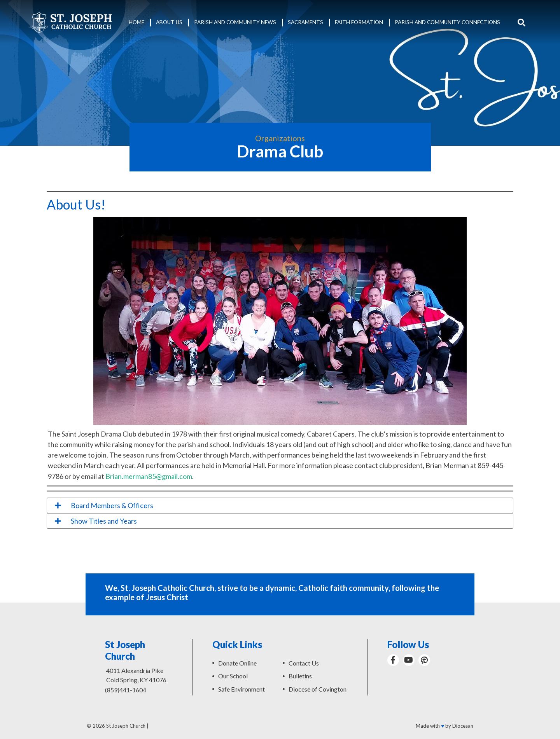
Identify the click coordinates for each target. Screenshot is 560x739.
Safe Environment (241, 689)
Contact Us (304, 663)
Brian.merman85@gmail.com (149, 476)
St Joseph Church (126, 726)
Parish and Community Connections (447, 22)
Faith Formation (359, 22)
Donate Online (237, 663)
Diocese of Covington (318, 689)
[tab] (280, 505)
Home (136, 22)
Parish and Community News (235, 22)
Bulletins (300, 676)
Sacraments (305, 22)
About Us (169, 22)
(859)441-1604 (126, 690)
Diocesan (463, 726)
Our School (233, 676)
